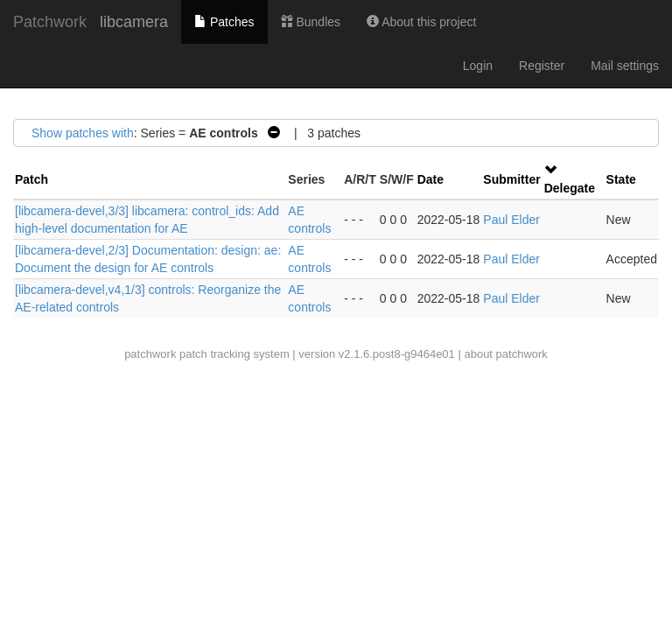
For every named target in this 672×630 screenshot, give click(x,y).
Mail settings (625, 66)
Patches (224, 22)
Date (430, 179)
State (621, 179)
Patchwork (50, 22)
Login (478, 66)
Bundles (311, 22)
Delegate (570, 188)
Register (542, 66)
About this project (421, 22)
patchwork (150, 354)
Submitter (511, 179)
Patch (31, 179)
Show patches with (83, 133)
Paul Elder (511, 220)
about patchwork (505, 354)
